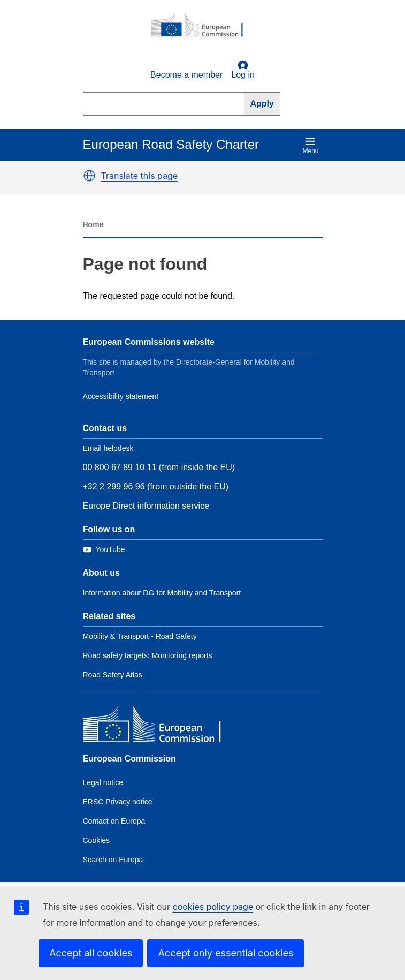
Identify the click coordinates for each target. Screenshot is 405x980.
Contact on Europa (114, 821)
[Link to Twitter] (104, 550)
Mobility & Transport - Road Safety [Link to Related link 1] (140, 636)
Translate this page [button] (140, 176)
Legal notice (103, 782)
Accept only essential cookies (226, 953)
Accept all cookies (91, 953)
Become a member (186, 75)
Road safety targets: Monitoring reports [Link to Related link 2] (148, 655)
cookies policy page (213, 907)
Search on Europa (113, 860)
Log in (243, 70)
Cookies (97, 840)
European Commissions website (149, 342)
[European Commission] (203, 26)
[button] (89, 176)
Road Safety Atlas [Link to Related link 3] (113, 675)
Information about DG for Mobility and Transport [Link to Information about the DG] (162, 593)
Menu (310, 145)
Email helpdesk (108, 448)
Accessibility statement (121, 396)
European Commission (129, 759)
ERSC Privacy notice (118, 802)
